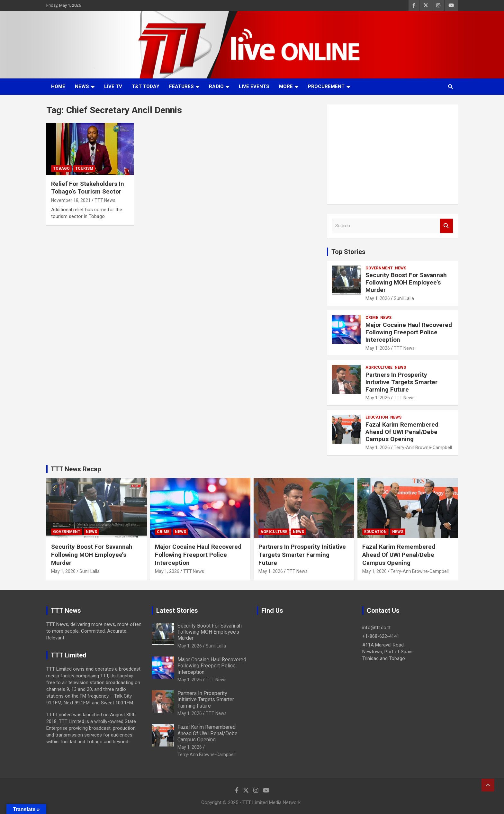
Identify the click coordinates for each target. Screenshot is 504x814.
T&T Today (146, 86)
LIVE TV (113, 86)
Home (58, 86)
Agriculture (379, 367)
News (82, 86)
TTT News (105, 200)
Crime (372, 318)
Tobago (61, 168)
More (286, 86)
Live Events (254, 86)
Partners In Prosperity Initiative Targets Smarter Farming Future (401, 382)
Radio (216, 86)
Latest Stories (177, 610)
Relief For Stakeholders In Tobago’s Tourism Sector (88, 188)
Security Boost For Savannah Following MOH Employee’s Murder (406, 282)
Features (181, 86)
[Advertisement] (392, 154)
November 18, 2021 (71, 200)
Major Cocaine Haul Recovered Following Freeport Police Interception (409, 332)
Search (446, 226)
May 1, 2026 (378, 298)
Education (377, 417)
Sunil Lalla (404, 298)
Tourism (84, 168)
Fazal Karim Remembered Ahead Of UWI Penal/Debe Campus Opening (402, 432)
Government (379, 268)
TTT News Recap (76, 469)
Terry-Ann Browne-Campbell (423, 448)
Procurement (326, 86)
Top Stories (348, 252)
